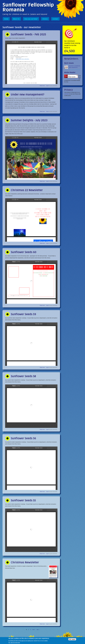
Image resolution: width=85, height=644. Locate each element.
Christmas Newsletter (25, 562)
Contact (55, 19)
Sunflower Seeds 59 (23, 314)
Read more (42, 86)
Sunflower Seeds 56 (23, 438)
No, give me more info (14, 643)
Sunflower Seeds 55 (23, 500)
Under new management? (28, 95)
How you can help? (31, 19)
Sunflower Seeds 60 (24, 252)
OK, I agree (72, 639)
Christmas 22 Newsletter (27, 190)
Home (6, 19)
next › (34, 630)
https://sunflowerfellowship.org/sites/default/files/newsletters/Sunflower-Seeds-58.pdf (31, 406)
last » (38, 630)
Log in (47, 86)
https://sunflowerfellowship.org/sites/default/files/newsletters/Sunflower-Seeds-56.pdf (31, 468)
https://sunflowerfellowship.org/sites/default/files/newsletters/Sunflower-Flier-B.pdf (31, 158)
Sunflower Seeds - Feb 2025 (28, 34)
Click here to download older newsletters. (74, 67)
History (45, 19)
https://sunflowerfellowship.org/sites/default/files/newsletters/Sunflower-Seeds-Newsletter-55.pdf (31, 530)
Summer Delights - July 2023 (29, 120)
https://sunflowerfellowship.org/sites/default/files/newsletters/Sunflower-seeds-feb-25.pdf (31, 62)
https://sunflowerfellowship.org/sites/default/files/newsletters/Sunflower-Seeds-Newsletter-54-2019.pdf (31, 601)
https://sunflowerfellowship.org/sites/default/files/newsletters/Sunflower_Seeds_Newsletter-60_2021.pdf (31, 282)
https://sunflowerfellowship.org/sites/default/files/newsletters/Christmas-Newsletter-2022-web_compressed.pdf (31, 220)
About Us (16, 19)
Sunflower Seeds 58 (23, 376)
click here (67, 94)
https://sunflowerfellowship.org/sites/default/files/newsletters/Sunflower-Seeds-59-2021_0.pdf (31, 344)
